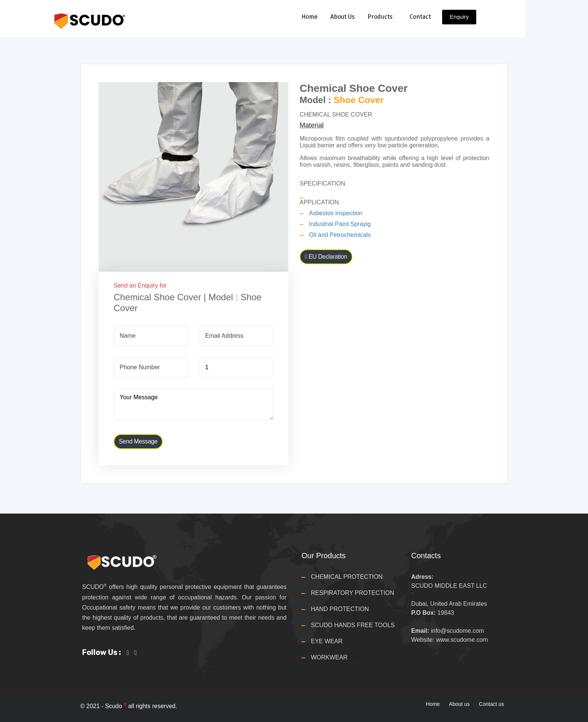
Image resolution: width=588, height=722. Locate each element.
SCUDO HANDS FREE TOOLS (353, 625)
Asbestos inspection (336, 213)
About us (459, 704)
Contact (420, 17)
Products (382, 17)
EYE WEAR (327, 641)
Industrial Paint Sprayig (340, 224)
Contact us (491, 704)
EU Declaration (326, 257)
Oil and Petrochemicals (340, 235)
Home (309, 17)
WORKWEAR (329, 657)
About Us (343, 17)
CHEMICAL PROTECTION (347, 577)
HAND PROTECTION (340, 609)
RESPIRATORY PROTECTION (352, 593)
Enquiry (459, 17)
